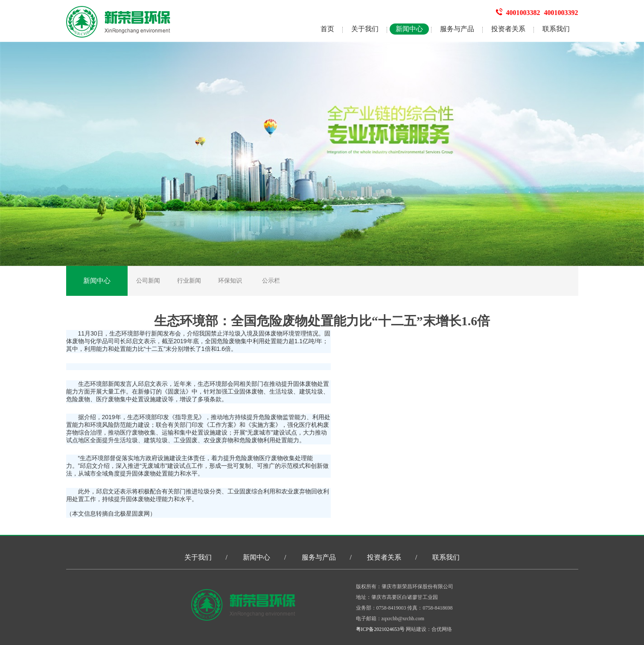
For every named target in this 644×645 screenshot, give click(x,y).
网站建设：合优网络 (429, 629)
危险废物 (229, 341)
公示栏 (271, 281)
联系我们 (556, 29)
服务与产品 (457, 29)
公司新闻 (148, 281)
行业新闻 (189, 281)
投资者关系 (508, 29)
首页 (327, 29)
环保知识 (230, 281)
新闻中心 (409, 29)
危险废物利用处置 (263, 440)
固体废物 (271, 333)
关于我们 (365, 29)
